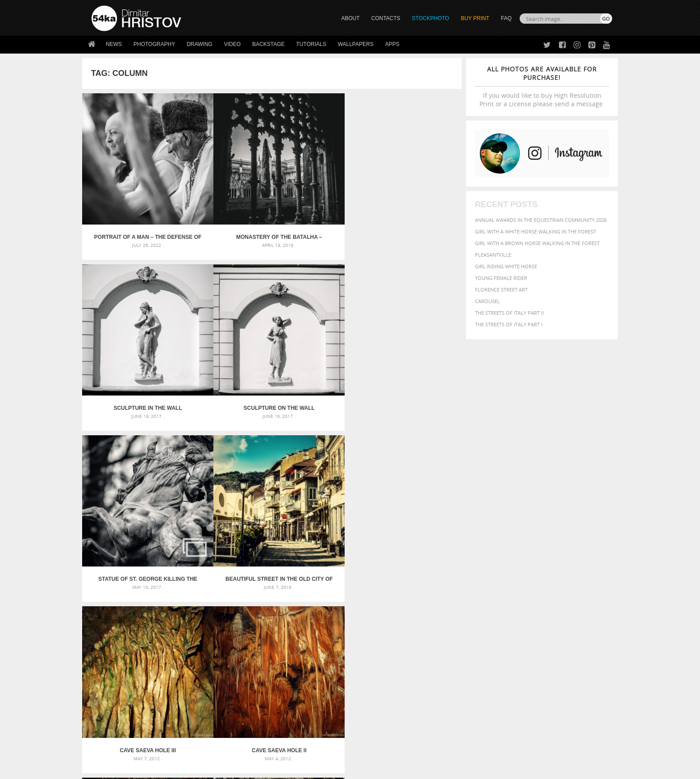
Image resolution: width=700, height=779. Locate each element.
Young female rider (501, 278)
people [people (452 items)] (486, 610)
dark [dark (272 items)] (583, 584)
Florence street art (501, 290)
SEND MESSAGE (533, 690)
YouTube (371, 719)
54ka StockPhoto (114, 683)
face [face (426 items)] (531, 592)
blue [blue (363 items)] (502, 584)
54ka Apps (104, 717)
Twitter (370, 673)
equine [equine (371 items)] (514, 592)
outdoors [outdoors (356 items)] (461, 610)
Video (232, 44)
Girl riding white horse (506, 266)
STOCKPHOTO (431, 18)
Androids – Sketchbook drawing (312, 574)
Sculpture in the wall (319, 201)
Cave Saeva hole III (319, 335)
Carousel (487, 301)
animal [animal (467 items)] (458, 574)
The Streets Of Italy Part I (509, 324)
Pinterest (372, 707)
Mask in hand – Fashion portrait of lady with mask (158, 595)
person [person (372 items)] (506, 610)
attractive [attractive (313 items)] (494, 574)
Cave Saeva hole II (414, 335)
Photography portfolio (124, 694)
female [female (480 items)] (573, 592)
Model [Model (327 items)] (523, 601)
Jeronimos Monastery (225, 470)
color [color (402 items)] (555, 584)
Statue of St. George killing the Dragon (130, 335)
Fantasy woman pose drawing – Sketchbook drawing (339, 585)
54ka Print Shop (112, 672)
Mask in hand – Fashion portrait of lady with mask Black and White (171, 585)
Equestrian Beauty (185, 748)
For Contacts (239, 717)
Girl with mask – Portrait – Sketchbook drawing (333, 595)
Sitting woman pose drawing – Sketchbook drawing (338, 617)
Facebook (373, 684)
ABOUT (350, 18)
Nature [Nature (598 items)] (544, 600)
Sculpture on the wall (414, 201)
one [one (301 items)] (563, 601)
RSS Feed (277, 748)
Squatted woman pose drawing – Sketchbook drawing (342, 606)
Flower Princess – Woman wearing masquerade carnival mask (171, 617)
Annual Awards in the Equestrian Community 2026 (541, 220)
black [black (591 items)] (485, 583)
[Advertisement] (352, 522)
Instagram (373, 696)
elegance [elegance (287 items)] (458, 593)
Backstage (268, 44)
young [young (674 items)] (530, 618)
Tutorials (311, 44)
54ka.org (165, 769)
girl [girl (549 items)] (592, 592)
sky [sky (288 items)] (571, 610)
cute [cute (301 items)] (570, 584)
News (114, 44)
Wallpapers (356, 44)
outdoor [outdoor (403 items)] (582, 601)
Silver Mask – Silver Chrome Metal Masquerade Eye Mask (165, 606)
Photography (154, 44)
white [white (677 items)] (482, 618)
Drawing (200, 44)
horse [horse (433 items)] (469, 601)
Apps (392, 44)
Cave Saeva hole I (130, 470)
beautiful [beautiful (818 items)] (574, 573)
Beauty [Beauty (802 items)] (460, 583)
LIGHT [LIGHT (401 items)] (487, 601)
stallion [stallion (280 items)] (585, 610)
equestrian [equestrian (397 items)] (487, 592)
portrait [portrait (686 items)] (533, 609)
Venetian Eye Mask (238, 748)
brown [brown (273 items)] (517, 584)
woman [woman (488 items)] (505, 619)
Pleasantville (493, 255)
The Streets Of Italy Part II (509, 313)
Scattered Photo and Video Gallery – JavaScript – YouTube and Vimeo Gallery (171, 574)
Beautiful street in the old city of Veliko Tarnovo (224, 335)
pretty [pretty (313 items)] (558, 610)
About (229, 672)
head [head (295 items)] (453, 601)
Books (229, 694)
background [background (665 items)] (531, 573)
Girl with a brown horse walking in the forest (537, 243)
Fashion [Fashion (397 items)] (550, 592)
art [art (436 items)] (475, 574)
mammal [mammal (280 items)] (505, 601)
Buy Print (475, 18)
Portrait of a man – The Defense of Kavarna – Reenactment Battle (129, 201)
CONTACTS (386, 18)
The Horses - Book (115, 706)
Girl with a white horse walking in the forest (535, 231)
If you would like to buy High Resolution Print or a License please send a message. (542, 86)
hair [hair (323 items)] (605, 592)
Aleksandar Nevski (319, 470)
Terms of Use (215, 769)
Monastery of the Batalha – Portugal (225, 201)
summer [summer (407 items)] (459, 619)
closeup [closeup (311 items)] (535, 584)
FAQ (506, 18)
